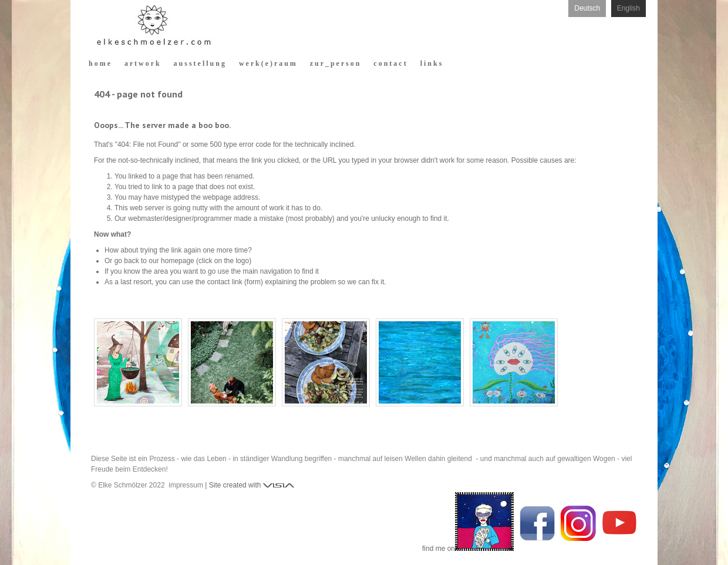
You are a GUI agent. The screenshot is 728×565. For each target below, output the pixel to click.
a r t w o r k (142, 63)
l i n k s (431, 63)
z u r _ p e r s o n (335, 63)
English (628, 8)
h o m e (100, 63)
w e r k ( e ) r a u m (267, 63)
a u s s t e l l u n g (199, 63)
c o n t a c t (390, 63)
